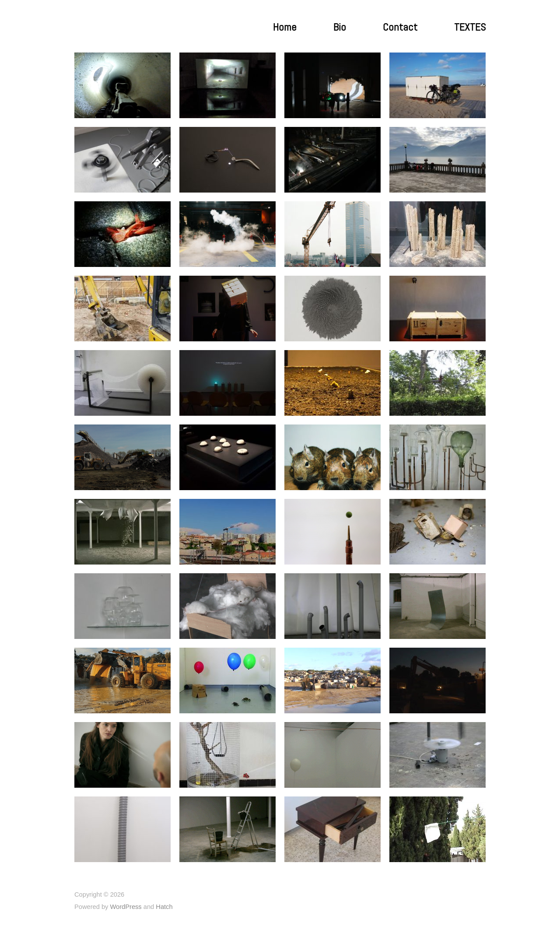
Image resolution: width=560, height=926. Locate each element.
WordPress (126, 907)
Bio (340, 27)
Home (285, 27)
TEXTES (470, 27)
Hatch (164, 907)
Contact (400, 27)
